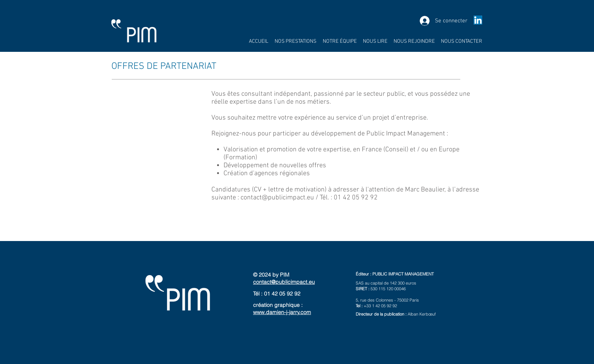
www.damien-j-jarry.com (282, 312)
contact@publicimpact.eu (277, 198)
